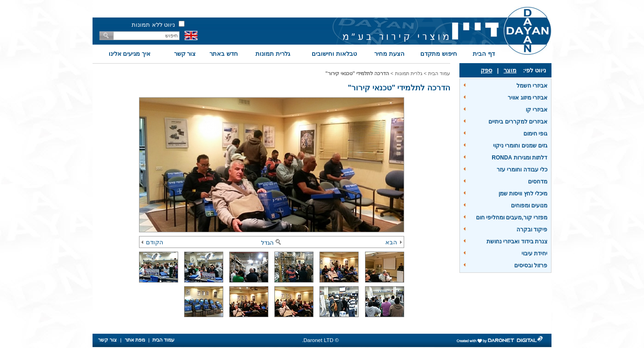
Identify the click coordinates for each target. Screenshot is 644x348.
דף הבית (484, 54)
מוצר (510, 70)
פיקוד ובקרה (532, 230)
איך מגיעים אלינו (130, 54)
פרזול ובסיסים (531, 265)
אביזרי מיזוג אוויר (528, 98)
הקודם (152, 242)
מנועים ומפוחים (529, 206)
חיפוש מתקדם (439, 54)
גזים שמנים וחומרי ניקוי (520, 146)
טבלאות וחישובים (334, 54)
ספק (486, 70)
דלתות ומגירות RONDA (519, 158)
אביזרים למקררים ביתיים (518, 122)
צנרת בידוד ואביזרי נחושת (517, 242)
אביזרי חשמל (532, 86)
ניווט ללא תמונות (153, 25)
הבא (394, 242)
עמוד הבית (439, 73)
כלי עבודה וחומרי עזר (522, 170)
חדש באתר (224, 54)
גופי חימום (535, 134)
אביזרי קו (537, 110)
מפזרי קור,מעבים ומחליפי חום (512, 218)
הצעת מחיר (389, 54)
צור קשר (185, 54)
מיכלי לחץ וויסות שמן (523, 194)
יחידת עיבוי (534, 254)
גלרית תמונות (273, 54)
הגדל (272, 243)
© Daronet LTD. (320, 340)
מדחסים (538, 182)
